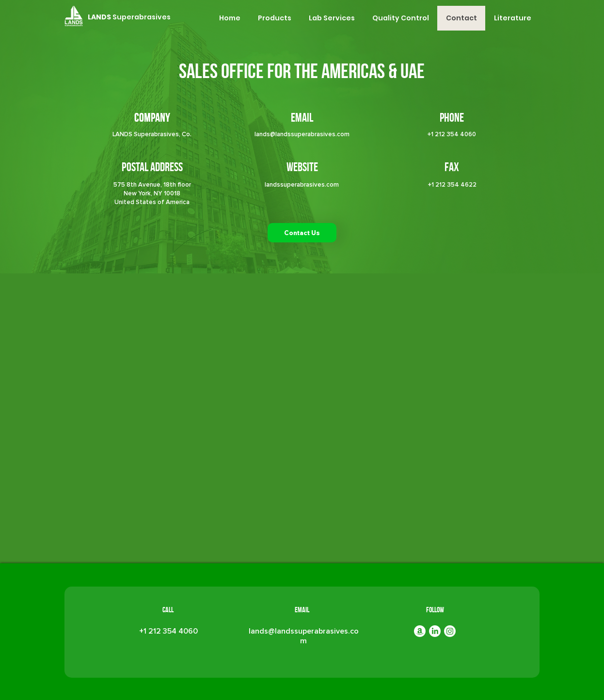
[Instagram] (450, 631)
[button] (274, 18)
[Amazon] (420, 631)
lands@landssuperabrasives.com (302, 134)
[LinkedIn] (435, 631)
